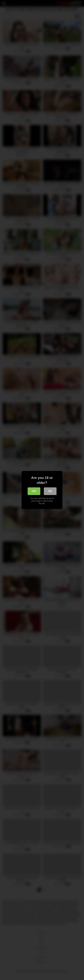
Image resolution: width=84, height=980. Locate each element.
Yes (34, 491)
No (50, 491)
